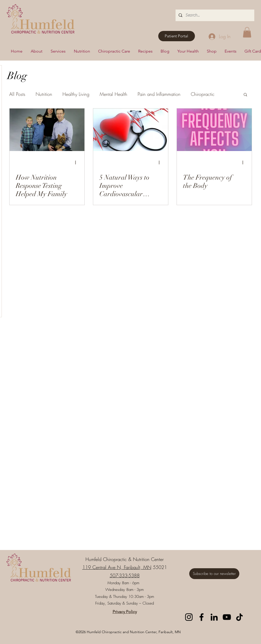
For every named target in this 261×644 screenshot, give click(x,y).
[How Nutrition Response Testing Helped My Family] (47, 130)
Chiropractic (203, 94)
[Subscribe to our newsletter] (214, 574)
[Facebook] (201, 617)
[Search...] (214, 15)
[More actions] (77, 163)
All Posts (17, 94)
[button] (247, 32)
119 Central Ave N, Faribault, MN (117, 567)
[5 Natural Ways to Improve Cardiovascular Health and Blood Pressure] (131, 130)
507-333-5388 (125, 575)
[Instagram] (189, 617)
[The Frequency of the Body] (214, 130)
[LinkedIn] (214, 617)
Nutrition (44, 94)
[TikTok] (239, 617)
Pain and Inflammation (159, 94)
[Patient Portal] (177, 36)
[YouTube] (227, 617)
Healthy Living (76, 94)
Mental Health (113, 94)
